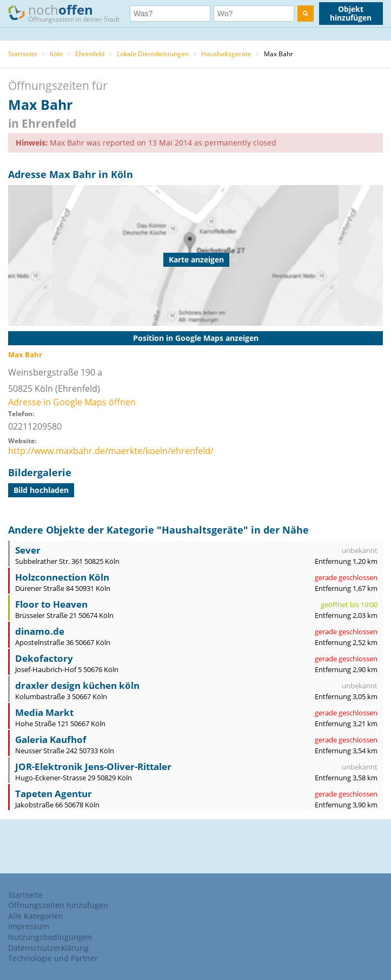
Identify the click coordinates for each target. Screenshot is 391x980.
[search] (306, 14)
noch (69, 13)
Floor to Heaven (51, 604)
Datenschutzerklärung (48, 948)
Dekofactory (44, 658)
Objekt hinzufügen (351, 13)
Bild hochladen (41, 490)
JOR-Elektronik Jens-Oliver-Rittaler (93, 767)
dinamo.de (40, 631)
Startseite (23, 54)
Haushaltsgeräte (226, 54)
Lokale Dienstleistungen (153, 54)
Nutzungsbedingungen (50, 937)
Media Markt (44, 712)
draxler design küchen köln (77, 685)
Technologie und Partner (53, 958)
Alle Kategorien (36, 916)
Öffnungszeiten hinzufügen (58, 905)
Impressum (29, 926)
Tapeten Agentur (54, 794)
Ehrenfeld (90, 54)
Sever (28, 550)
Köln (56, 54)
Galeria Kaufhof (51, 739)
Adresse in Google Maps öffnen (72, 402)
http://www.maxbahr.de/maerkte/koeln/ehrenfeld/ (111, 451)
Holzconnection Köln (62, 577)
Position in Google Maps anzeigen (196, 338)
